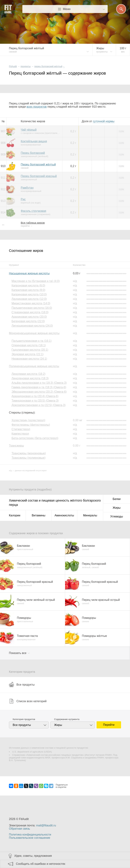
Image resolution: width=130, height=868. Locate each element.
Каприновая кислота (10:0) (29, 294)
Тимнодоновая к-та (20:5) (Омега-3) (35, 401)
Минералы (90, 515)
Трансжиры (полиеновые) (28, 458)
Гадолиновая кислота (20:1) (30, 350)
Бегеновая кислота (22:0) (28, 321)
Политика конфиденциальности (30, 835)
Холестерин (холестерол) (28, 420)
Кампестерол (20, 434)
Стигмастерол (21, 429)
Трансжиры (16, 446)
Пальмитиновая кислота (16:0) (32, 308)
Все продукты (22, 685)
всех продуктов (37, 107)
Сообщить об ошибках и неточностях (41, 864)
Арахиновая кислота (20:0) (29, 317)
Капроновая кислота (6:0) (28, 285)
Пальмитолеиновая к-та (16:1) (31, 341)
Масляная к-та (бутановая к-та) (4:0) (35, 281)
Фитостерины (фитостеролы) (31, 425)
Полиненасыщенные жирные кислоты (34, 366)
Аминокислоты (64, 515)
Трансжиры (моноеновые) (29, 453)
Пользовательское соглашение (30, 838)
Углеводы (117, 516)
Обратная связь (19, 829)
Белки (117, 499)
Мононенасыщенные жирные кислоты (34, 333)
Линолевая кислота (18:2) (28, 374)
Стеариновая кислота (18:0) (30, 312)
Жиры (117, 508)
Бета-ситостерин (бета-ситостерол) (35, 438)
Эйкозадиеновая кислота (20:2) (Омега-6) (39, 392)
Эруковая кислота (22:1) (27, 354)
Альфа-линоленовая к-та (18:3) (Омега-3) (39, 383)
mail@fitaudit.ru (46, 825)
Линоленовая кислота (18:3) (30, 378)
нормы (104, 121)
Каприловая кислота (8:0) (28, 290)
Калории (15, 515)
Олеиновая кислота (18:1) (29, 345)
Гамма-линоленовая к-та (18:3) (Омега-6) (39, 387)
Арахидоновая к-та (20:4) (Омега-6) (35, 396)
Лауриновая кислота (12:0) (29, 299)
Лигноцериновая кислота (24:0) (32, 326)
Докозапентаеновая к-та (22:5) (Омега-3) (38, 405)
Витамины (39, 515)
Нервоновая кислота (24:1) (29, 359)
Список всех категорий (28, 701)
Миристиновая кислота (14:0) (31, 303)
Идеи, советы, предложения (33, 856)
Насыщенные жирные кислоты (29, 273)
